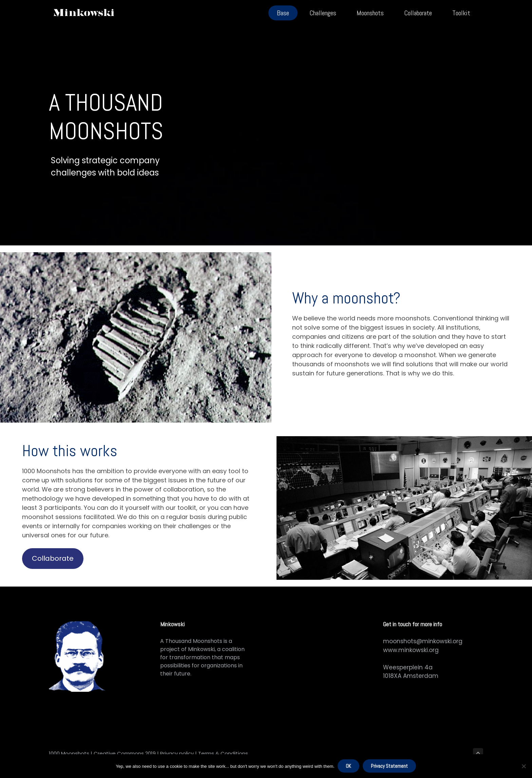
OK (349, 766)
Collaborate (53, 558)
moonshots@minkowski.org (423, 641)
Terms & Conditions (223, 753)
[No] (524, 766)
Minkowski (201, 649)
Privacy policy (176, 753)
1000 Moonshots (69, 753)
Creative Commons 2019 (124, 753)
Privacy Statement (390, 766)
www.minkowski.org (411, 650)
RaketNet (264, 753)
